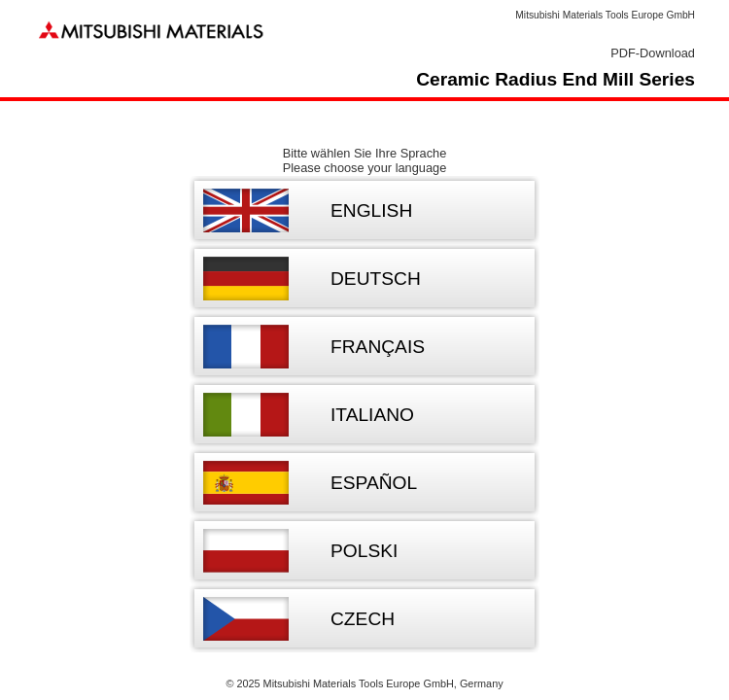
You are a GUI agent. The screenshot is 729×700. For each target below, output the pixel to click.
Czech (363, 619)
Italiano (372, 415)
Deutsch (376, 279)
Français (378, 347)
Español (374, 483)
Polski (364, 551)
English (371, 210)
